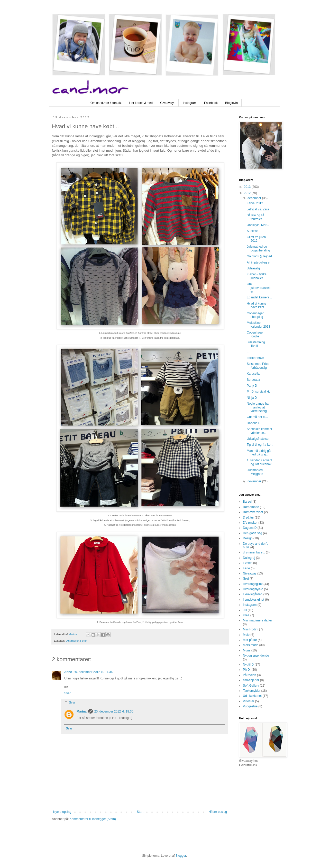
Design (248, 538)
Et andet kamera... (259, 297)
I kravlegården (253, 594)
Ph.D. (247, 670)
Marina (82, 711)
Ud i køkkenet (252, 696)
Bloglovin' (232, 103)
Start (140, 812)
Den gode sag (253, 533)
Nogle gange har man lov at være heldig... (258, 407)
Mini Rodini (250, 629)
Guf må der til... (257, 417)
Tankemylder (252, 691)
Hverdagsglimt (253, 584)
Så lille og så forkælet (255, 217)
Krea (246, 615)
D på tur (248, 518)
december (255, 198)
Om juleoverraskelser (259, 288)
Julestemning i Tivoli (257, 344)
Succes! (252, 231)
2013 (248, 187)
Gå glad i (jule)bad (259, 256)
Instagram (190, 103)
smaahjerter (251, 680)
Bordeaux (253, 380)
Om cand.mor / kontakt (106, 103)
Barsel (247, 502)
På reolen (249, 675)
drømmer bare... (254, 552)
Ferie (83, 641)
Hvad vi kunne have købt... (257, 305)
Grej (246, 579)
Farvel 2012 (255, 203)
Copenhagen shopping (256, 315)
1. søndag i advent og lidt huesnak (259, 462)
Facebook (211, 103)
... (248, 352)
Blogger (181, 856)
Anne (68, 672)
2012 (248, 193)
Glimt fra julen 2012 (256, 239)
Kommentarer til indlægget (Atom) (93, 819)
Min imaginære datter (257, 620)
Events (248, 563)
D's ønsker (72, 641)
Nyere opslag (62, 812)
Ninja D (252, 398)
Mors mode (251, 645)
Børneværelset (253, 512)
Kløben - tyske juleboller (257, 276)
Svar (67, 693)
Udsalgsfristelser (258, 439)
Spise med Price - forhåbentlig (259, 366)
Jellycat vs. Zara (258, 209)
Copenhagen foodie (256, 334)
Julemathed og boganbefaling (258, 248)
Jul (245, 610)
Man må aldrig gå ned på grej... (259, 453)
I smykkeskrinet (254, 600)
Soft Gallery (251, 686)
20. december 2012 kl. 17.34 (93, 672)
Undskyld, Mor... (258, 225)
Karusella (253, 374)
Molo (246, 635)
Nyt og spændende (256, 656)
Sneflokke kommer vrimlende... (259, 431)
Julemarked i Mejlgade (255, 472)
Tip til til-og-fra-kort (260, 445)
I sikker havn (255, 358)
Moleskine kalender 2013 (258, 325)
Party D (252, 386)
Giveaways (168, 103)
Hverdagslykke (253, 589)
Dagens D (254, 423)
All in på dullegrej (258, 262)
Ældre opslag (218, 812)
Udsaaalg (253, 268)
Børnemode (251, 507)
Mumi (247, 650)
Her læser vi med (141, 103)
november (255, 481)
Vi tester (249, 701)
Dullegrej (249, 558)
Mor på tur (250, 640)
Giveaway (250, 573)
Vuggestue (250, 706)
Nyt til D (248, 665)
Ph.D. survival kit (258, 392)
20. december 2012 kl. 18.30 (114, 711)
